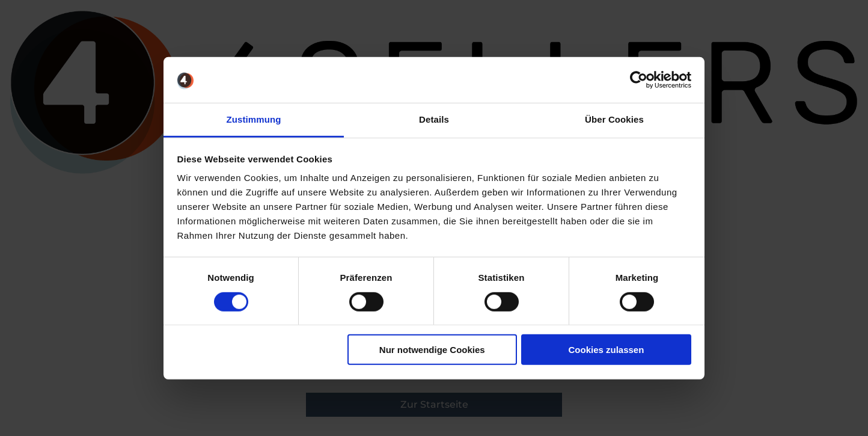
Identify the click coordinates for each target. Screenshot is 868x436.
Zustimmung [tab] (254, 119)
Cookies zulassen (606, 350)
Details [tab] (434, 119)
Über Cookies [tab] (614, 119)
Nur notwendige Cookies (432, 350)
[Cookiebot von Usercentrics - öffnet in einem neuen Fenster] (639, 80)
